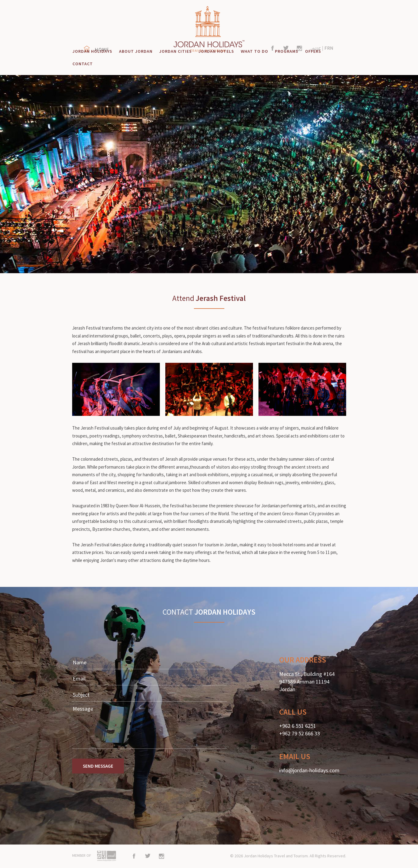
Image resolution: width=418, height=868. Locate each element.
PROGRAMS (287, 51)
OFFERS (313, 51)
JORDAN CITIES (176, 51)
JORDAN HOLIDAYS (92, 51)
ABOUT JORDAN (136, 51)
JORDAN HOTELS (216, 51)
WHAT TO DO (255, 51)
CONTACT (83, 64)
